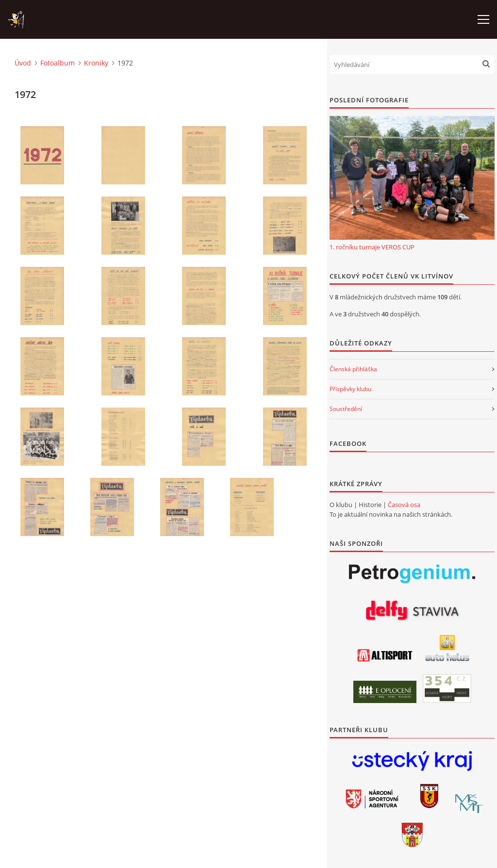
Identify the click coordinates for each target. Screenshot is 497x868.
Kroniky (96, 63)
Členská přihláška (353, 369)
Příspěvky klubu (350, 389)
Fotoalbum (58, 63)
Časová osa (404, 505)
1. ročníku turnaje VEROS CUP (372, 247)
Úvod (23, 63)
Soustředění (346, 409)
